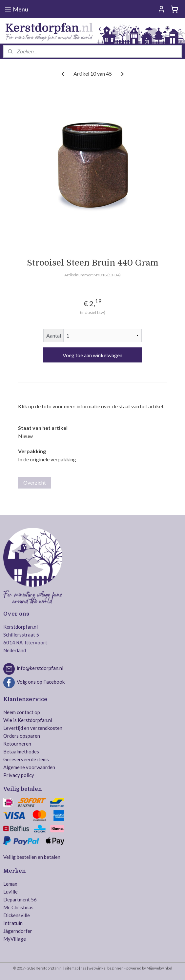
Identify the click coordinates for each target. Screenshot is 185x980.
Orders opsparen (22, 736)
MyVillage (15, 939)
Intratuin (13, 923)
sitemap (72, 968)
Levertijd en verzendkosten (33, 728)
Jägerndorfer (18, 931)
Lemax (10, 884)
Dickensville (17, 915)
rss (83, 968)
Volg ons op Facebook (41, 682)
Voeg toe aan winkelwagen (92, 355)
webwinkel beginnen (106, 968)
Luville (10, 892)
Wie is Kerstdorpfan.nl (28, 720)
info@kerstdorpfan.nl (40, 668)
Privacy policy (19, 775)
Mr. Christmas (18, 907)
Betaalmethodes (21, 751)
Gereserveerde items (26, 759)
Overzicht (35, 482)
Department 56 (20, 899)
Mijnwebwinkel (159, 968)
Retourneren (17, 744)
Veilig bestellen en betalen (32, 857)
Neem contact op (22, 712)
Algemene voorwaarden (29, 767)
